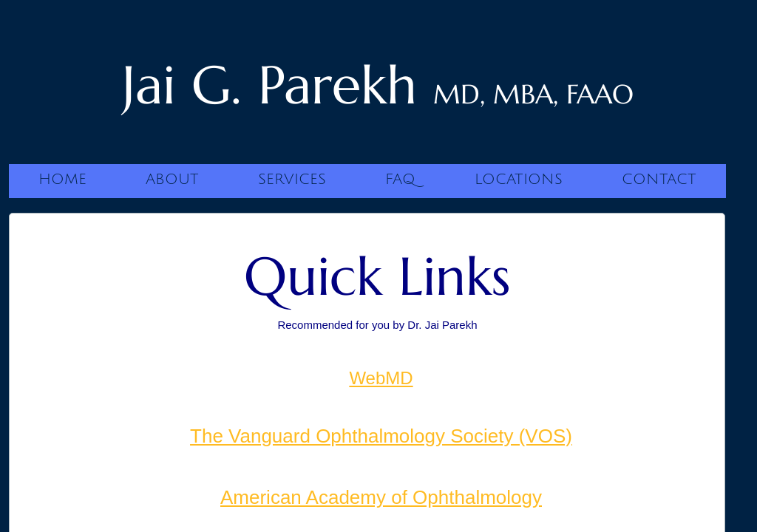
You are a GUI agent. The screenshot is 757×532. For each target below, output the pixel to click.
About (172, 180)
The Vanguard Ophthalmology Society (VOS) (381, 436)
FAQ (400, 180)
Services (292, 180)
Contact (659, 180)
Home (62, 180)
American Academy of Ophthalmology (381, 497)
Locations (519, 180)
